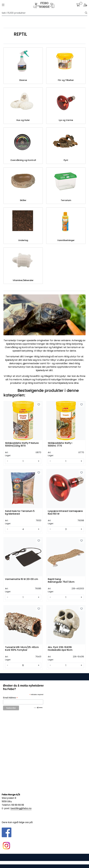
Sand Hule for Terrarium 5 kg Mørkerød (20, 513)
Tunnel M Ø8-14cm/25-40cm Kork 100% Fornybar (22, 649)
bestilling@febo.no (21, 808)
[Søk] (43, 13)
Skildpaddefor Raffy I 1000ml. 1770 (60, 445)
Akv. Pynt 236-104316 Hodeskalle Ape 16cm (60, 649)
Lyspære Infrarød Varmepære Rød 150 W (65, 513)
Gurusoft (45, 863)
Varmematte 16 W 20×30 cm (22, 579)
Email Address (10, 698)
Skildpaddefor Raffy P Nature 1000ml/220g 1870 (22, 445)
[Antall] (23, 461)
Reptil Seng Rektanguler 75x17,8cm (61, 581)
